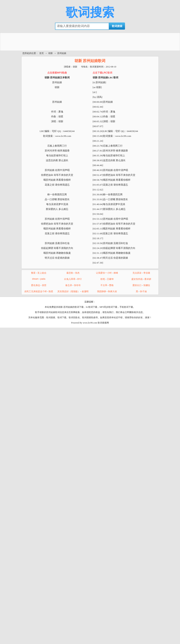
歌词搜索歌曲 (89, 318)
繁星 (33, 273)
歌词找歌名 (74, 318)
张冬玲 (77, 285)
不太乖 (104, 285)
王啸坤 (110, 279)
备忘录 (69, 285)
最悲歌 (70, 273)
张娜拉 (147, 285)
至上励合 (42, 273)
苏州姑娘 (62, 53)
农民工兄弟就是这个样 (36, 291)
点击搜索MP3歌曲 (57, 73)
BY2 (79, 279)
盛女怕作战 (137, 279)
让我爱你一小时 (104, 273)
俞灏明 (85, 291)
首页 (42, 53)
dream (35, 279)
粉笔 (103, 279)
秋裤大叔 (112, 291)
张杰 (77, 273)
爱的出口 (137, 285)
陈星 (51, 291)
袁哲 (44, 285)
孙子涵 (143, 291)
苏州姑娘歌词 (53, 312)
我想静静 (102, 291)
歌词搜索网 (103, 323)
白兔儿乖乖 (70, 279)
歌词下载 (62, 318)
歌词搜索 (90, 12)
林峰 (116, 273)
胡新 (51, 53)
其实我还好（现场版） (69, 291)
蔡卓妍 (148, 279)
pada (43, 279)
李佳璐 (147, 273)
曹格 (111, 285)
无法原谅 (137, 273)
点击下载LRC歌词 (102, 73)
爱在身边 (36, 285)
